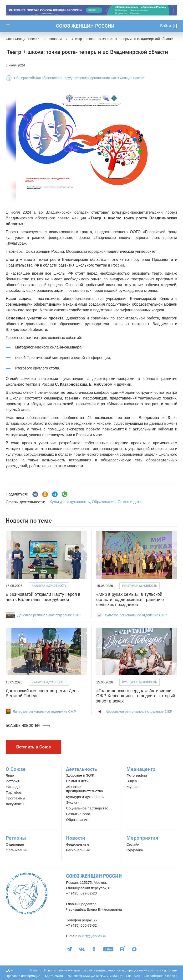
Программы (15, 798)
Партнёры (14, 792)
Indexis (172, 976)
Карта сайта (54, 976)
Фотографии (137, 775)
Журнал (133, 787)
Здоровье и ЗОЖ (80, 775)
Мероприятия (142, 838)
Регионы (16, 838)
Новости (76, 838)
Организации (17, 850)
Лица (10, 775)
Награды (13, 787)
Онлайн (133, 844)
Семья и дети (130, 502)
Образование (104, 502)
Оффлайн (135, 850)
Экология (74, 802)
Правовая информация (23, 976)
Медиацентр (141, 769)
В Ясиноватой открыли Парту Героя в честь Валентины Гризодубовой (43, 597)
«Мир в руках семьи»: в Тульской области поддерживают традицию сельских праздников (130, 599)
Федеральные (78, 844)
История (13, 781)
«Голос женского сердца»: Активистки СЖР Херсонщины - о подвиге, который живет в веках (136, 696)
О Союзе (16, 769)
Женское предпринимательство (84, 789)
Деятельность (81, 769)
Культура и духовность (70, 502)
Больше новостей (28, 726)
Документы (15, 804)
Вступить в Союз (33, 747)
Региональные (78, 850)
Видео (132, 781)
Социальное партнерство (87, 808)
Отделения (15, 844)
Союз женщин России (85, 26)
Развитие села (78, 814)
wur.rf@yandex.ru (92, 936)
